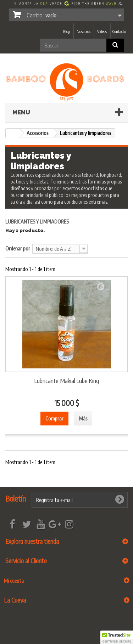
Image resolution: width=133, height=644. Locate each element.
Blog (66, 31)
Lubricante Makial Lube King (67, 380)
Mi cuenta (14, 581)
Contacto (119, 31)
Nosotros (84, 31)
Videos (102, 31)
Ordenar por (18, 248)
